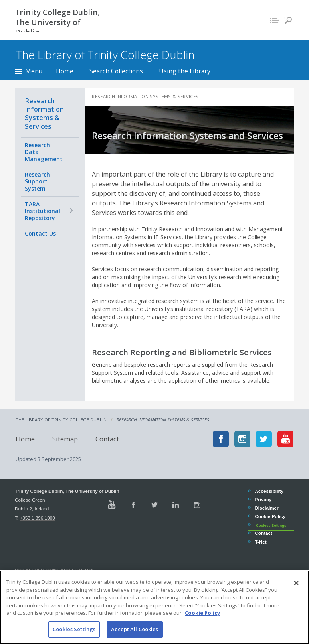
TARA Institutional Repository (43, 211)
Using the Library (185, 71)
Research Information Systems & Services (44, 113)
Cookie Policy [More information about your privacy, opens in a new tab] (202, 622)
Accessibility (269, 491)
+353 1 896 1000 (37, 518)
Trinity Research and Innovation (183, 229)
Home (65, 71)
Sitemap (64, 439)
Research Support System (37, 181)
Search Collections (116, 71)
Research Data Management (44, 152)
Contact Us (40, 233)
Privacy (263, 499)
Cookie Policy (270, 516)
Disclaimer (266, 508)
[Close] (296, 592)
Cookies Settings (271, 525)
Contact (106, 439)
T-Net (260, 542)
